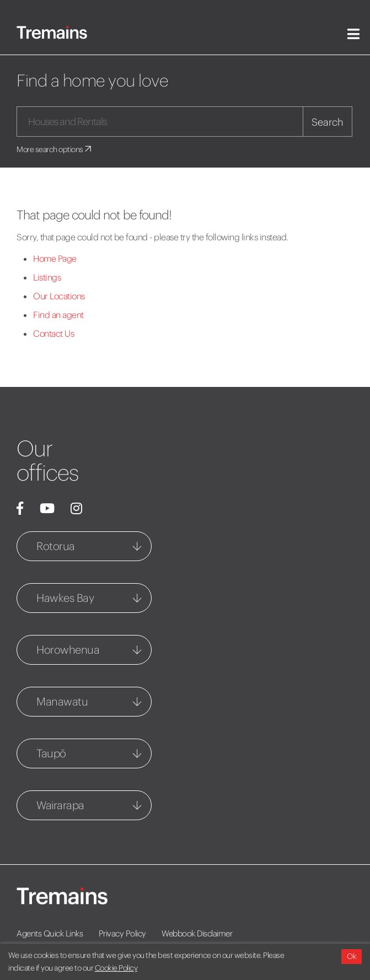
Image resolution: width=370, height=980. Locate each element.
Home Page (55, 259)
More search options (55, 149)
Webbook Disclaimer (197, 933)
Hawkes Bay (65, 598)
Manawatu (62, 701)
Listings (47, 277)
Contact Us (53, 333)
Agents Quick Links (50, 933)
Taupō (51, 753)
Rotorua (56, 546)
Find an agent (58, 315)
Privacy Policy (122, 933)
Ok (352, 956)
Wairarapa (60, 805)
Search (328, 122)
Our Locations (59, 296)
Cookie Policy (116, 968)
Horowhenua (68, 650)
